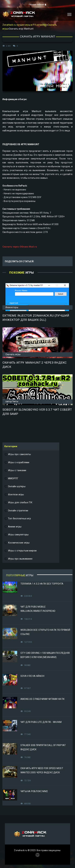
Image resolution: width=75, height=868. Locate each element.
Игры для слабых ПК (18, 503)
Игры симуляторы (16, 535)
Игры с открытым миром (20, 551)
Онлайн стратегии (16, 511)
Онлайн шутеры (15, 487)
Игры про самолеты (18, 454)
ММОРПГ (11, 479)
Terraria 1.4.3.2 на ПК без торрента (42, 584)
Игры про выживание (18, 559)
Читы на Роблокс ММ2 (34, 791)
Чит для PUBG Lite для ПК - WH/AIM (41, 722)
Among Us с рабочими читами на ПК (43, 699)
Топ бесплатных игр (18, 519)
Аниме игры (13, 527)
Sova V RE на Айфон (32, 676)
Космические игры (17, 543)
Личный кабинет (37, 5)
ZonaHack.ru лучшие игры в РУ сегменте (25, 25)
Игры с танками (15, 470)
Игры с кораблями (17, 463)
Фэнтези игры (14, 495)
